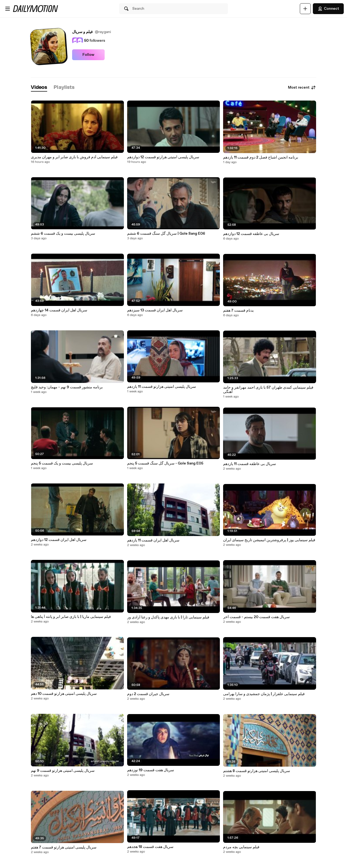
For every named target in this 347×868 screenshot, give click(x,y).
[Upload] (305, 9)
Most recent (302, 88)
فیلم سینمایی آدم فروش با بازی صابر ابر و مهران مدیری (74, 157)
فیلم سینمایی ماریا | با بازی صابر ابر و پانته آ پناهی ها (71, 617)
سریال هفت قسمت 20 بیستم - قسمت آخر (256, 617)
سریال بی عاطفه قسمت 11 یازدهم (250, 464)
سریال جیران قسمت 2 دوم (148, 694)
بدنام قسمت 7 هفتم (238, 311)
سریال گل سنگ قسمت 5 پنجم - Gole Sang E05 (165, 463)
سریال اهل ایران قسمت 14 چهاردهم (59, 310)
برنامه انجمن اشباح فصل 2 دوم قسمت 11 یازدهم (261, 157)
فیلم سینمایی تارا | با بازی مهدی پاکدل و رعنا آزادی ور (168, 617)
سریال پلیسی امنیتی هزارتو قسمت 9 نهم (63, 771)
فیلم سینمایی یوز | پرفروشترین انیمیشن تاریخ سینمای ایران (269, 540)
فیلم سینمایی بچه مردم (241, 847)
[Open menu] (8, 9)
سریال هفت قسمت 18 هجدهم (150, 847)
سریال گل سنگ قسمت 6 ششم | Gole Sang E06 (166, 234)
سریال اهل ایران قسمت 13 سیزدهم (155, 310)
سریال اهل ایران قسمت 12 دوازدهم (59, 540)
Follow (88, 55)
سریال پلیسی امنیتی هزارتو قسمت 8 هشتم (257, 771)
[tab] (39, 88)
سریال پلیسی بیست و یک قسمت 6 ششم (63, 234)
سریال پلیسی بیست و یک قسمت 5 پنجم (62, 463)
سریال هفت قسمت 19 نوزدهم (151, 770)
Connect (328, 9)
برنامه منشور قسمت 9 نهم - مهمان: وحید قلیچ (67, 387)
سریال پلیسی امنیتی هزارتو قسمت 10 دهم (64, 694)
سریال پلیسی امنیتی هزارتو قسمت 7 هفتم (64, 847)
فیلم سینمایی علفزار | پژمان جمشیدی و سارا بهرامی (264, 694)
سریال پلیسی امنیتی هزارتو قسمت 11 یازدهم (162, 387)
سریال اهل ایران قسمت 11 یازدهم (153, 540)
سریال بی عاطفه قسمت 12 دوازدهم (251, 234)
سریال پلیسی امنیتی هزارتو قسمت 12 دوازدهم (163, 157)
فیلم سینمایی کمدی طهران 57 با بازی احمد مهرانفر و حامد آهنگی (268, 390)
